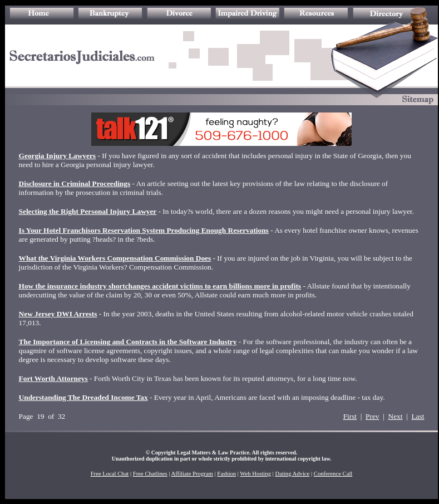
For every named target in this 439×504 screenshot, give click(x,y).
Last (418, 416)
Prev (372, 416)
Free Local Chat (110, 474)
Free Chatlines (150, 474)
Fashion (226, 474)
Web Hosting (255, 474)
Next (396, 416)
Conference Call (333, 474)
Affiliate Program (192, 474)
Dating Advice (292, 474)
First (350, 416)
